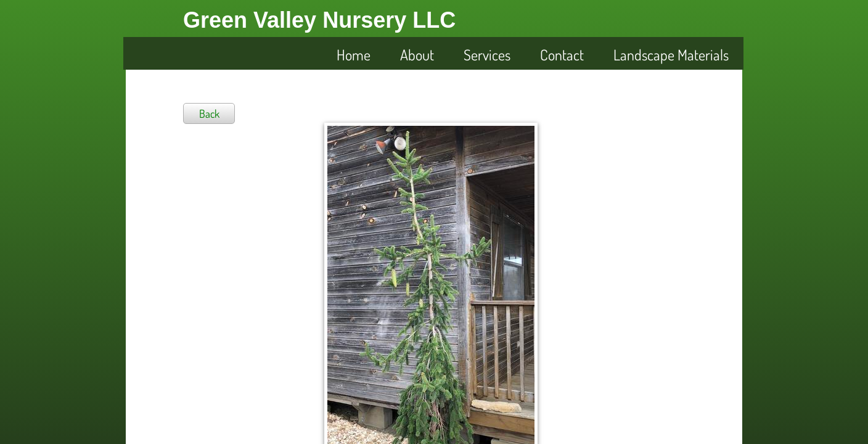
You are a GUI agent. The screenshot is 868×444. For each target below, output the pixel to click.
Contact (562, 55)
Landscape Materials (671, 55)
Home (354, 55)
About (417, 55)
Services (487, 55)
